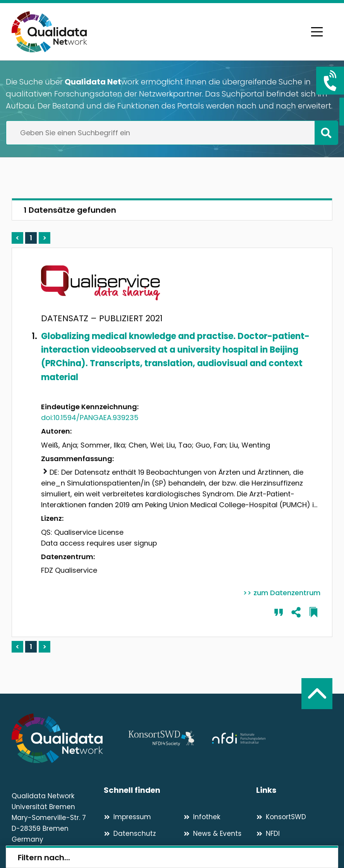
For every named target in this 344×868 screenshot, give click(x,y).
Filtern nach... (44, 858)
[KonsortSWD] (294, 817)
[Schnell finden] (180, 790)
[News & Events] (220, 834)
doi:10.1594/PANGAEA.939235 (90, 418)
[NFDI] (294, 834)
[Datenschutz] (140, 834)
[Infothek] (220, 817)
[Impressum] (140, 817)
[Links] (294, 790)
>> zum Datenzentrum (282, 593)
